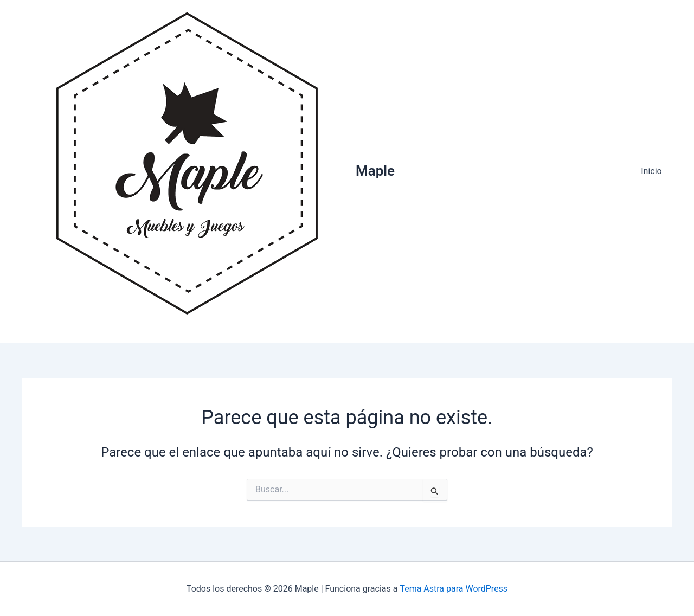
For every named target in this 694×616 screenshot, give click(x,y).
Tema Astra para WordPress (454, 589)
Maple (375, 171)
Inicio (653, 171)
